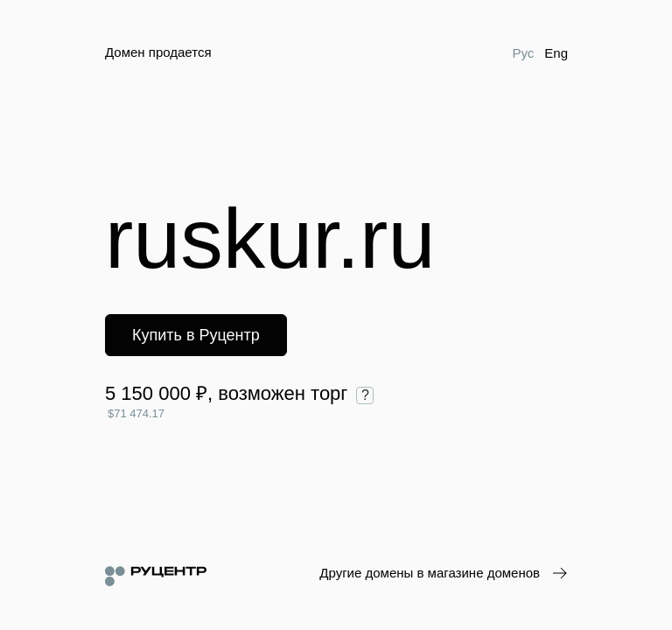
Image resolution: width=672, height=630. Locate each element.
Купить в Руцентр (196, 335)
